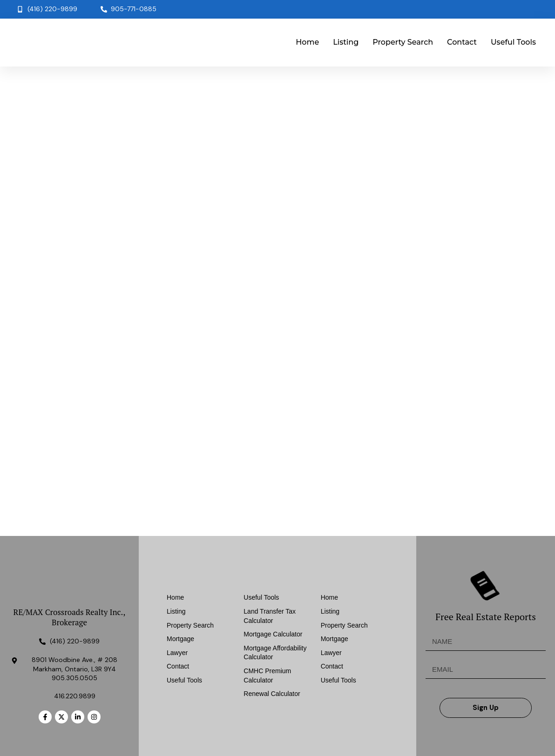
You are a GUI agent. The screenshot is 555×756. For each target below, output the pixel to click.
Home (307, 42)
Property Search (403, 42)
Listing (346, 42)
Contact (462, 42)
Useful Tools (513, 42)
